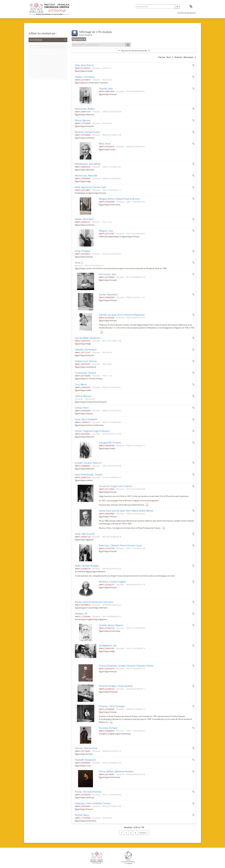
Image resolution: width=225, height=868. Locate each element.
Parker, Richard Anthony (88, 792)
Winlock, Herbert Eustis (88, 132)
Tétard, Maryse (83, 396)
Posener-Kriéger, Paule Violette (116, 686)
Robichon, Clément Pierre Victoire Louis (120, 545)
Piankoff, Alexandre (85, 760)
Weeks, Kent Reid (84, 219)
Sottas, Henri (82, 408)
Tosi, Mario (81, 384)
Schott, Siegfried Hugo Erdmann (92, 431)
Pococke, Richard (108, 728)
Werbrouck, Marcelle (86, 176)
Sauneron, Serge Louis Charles (115, 486)
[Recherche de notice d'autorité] (99, 45)
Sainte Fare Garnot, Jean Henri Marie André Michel (126, 511)
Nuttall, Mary (82, 815)
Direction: (179, 57)
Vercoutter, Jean (108, 274)
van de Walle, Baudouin (88, 338)
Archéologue (35, 71)
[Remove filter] (85, 39)
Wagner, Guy (106, 231)
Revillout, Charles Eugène (113, 582)
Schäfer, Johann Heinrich (88, 463)
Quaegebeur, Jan (108, 645)
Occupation (36, 40)
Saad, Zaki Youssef (85, 534)
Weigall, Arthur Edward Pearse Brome (119, 199)
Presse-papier (191, 7)
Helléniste (33, 61)
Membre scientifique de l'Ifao (42, 51)
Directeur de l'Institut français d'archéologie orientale (52, 54)
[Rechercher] (128, 45)
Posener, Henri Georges (112, 706)
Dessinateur (34, 68)
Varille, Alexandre (108, 295)
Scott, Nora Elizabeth (86, 419)
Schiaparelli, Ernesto (110, 443)
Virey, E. (79, 263)
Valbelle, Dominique (86, 350)
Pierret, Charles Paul (86, 748)
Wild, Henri (105, 144)
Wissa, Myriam (83, 120)
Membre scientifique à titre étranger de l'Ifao (48, 78)
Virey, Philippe (83, 251)
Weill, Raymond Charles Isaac (91, 187)
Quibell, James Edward (111, 625)
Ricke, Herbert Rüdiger (87, 566)
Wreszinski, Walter (85, 109)
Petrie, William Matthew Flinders (116, 771)
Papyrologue (35, 75)
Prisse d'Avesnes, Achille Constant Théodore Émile (126, 666)
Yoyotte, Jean (106, 88)
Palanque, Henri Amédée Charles (93, 803)
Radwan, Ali (81, 614)
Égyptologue (35, 47)
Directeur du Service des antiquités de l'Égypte (49, 65)
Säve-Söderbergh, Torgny (89, 475)
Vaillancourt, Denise (86, 361)
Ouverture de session (187, 13)
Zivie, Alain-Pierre (84, 65)
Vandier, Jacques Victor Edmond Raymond (122, 315)
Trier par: (162, 57)
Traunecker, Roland (85, 373)
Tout (31, 44)
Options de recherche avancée (134, 51)
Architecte (33, 58)
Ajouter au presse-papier (193, 65)
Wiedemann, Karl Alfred (88, 164)
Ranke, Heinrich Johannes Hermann (94, 602)
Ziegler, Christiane (85, 77)
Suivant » (143, 833)
